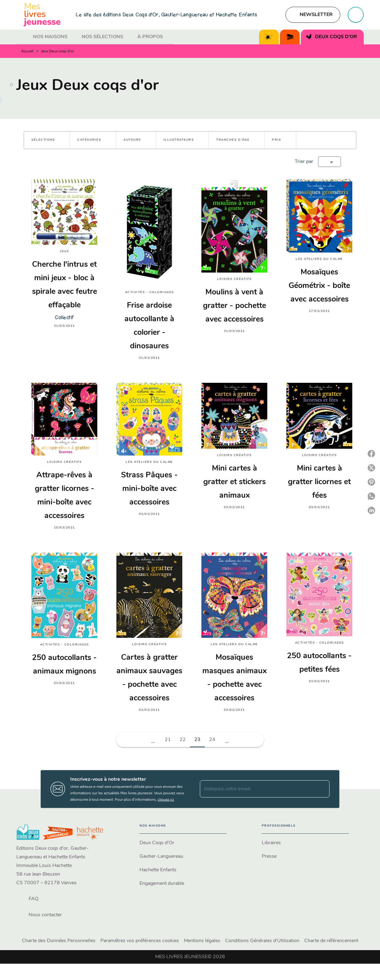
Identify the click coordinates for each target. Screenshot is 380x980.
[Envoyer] (322, 789)
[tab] (23, 37)
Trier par (304, 162)
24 (212, 740)
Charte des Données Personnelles (59, 941)
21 (168, 740)
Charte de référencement (331, 941)
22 (183, 740)
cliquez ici (166, 800)
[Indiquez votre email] (257, 789)
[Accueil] (42, 15)
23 (197, 740)
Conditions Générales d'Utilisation (262, 941)
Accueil (27, 51)
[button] (313, 15)
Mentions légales (202, 941)
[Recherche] (356, 15)
